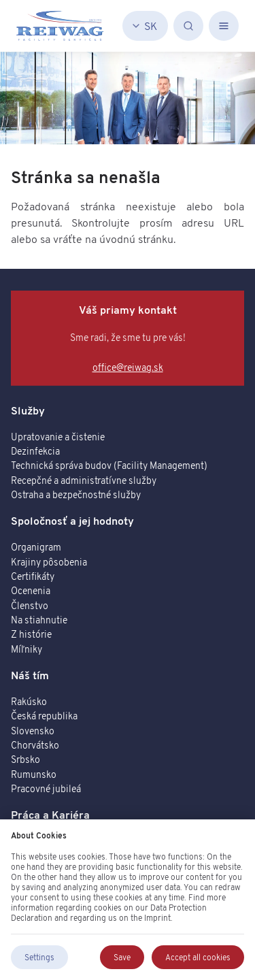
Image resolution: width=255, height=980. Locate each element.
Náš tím (30, 675)
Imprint (157, 918)
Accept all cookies (198, 957)
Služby (28, 410)
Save (122, 957)
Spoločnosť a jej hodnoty (72, 521)
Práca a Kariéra (50, 815)
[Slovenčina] (145, 26)
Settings (39, 957)
